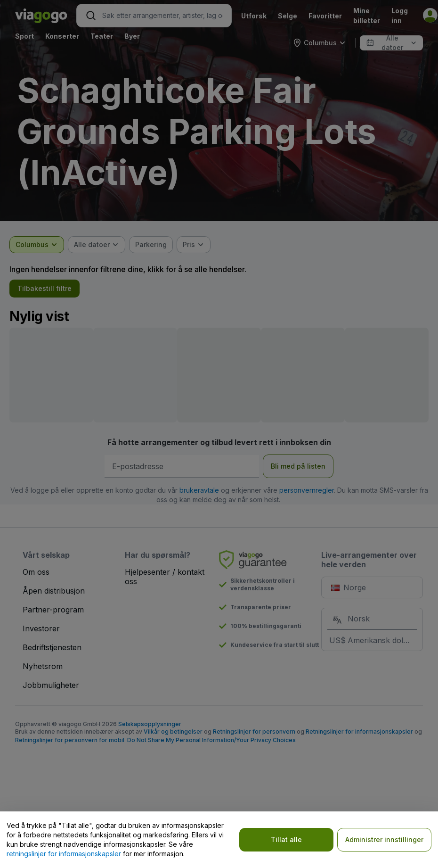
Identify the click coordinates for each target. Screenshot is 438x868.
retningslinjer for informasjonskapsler (64, 854)
